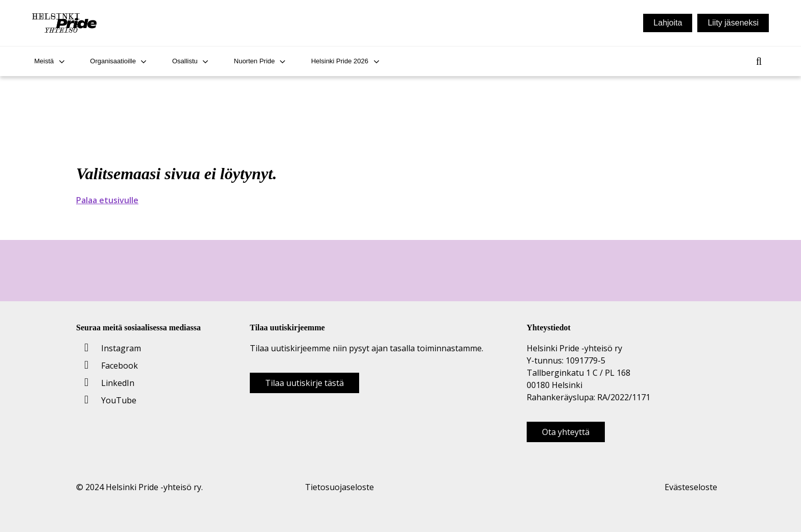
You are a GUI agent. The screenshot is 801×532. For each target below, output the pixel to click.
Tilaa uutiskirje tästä (304, 383)
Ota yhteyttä (566, 432)
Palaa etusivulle (107, 200)
